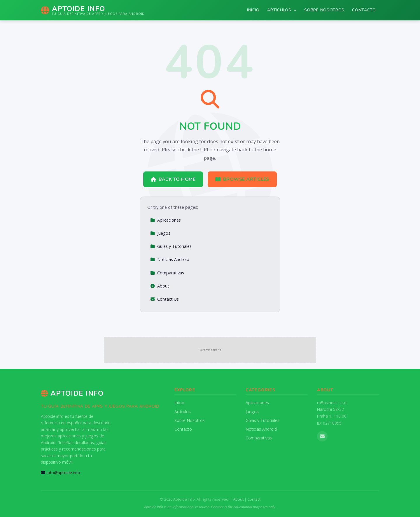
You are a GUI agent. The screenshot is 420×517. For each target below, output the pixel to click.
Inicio (253, 10)
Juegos (160, 233)
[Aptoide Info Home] (93, 10)
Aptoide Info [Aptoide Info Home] (72, 393)
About (160, 286)
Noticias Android (170, 259)
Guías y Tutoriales (171, 246)
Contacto (364, 10)
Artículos (282, 10)
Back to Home (173, 179)
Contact (254, 499)
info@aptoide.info (61, 473)
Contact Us (164, 299)
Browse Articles (242, 179)
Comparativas (167, 273)
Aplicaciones (166, 220)
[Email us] (322, 436)
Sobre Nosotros (324, 10)
